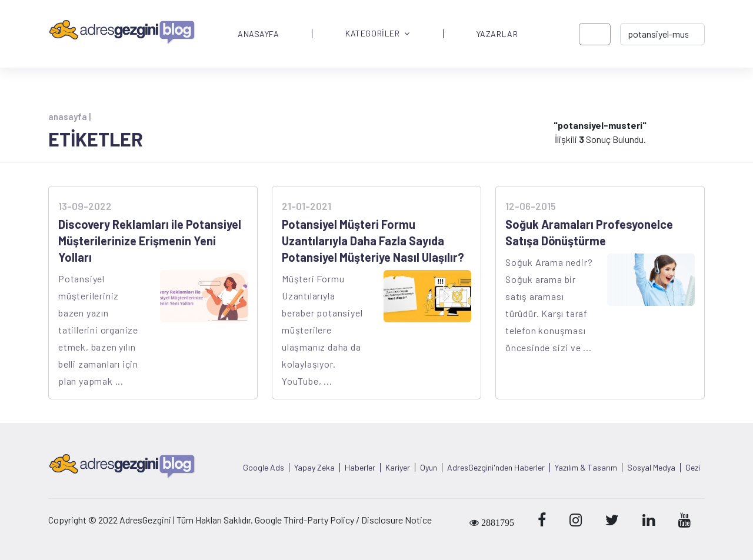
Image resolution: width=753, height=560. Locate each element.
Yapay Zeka (314, 468)
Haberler (360, 468)
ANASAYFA (258, 34)
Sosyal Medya (651, 468)
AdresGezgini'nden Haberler (496, 468)
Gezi (693, 468)
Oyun (429, 468)
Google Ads (264, 468)
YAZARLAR (497, 34)
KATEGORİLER (378, 34)
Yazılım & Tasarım (586, 468)
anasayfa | (69, 116)
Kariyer (398, 468)
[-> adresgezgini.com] (662, 34)
